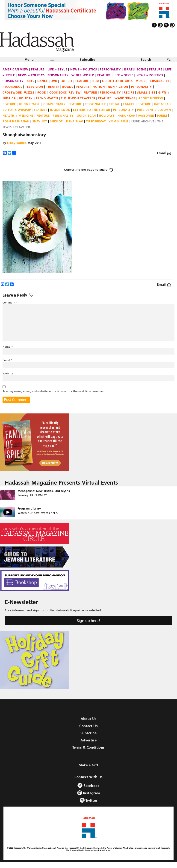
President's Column (154, 110)
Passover (146, 115)
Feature (38, 69)
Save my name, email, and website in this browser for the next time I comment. (54, 391)
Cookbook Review (65, 92)
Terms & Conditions (89, 747)
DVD (54, 81)
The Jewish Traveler (78, 98)
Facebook (88, 785)
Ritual (114, 104)
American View (15, 69)
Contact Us (88, 726)
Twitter (89, 800)
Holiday (26, 98)
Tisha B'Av (74, 121)
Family (129, 104)
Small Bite (146, 92)
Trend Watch (47, 98)
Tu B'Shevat (96, 121)
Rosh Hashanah (16, 121)
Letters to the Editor (92, 110)
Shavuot (40, 121)
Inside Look (60, 110)
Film (96, 81)
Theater (53, 87)
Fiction (99, 87)
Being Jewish (30, 104)
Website (8, 373)
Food (42, 92)
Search (146, 60)
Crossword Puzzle (18, 92)
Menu (29, 60)
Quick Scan (86, 115)
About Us (89, 719)
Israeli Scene (135, 69)
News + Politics (84, 69)
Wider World (83, 75)
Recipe (129, 92)
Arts (30, 81)
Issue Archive (143, 121)
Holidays (107, 115)
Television (34, 87)
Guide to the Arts (117, 81)
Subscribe (87, 60)
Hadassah (162, 104)
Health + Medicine (18, 115)
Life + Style (57, 69)
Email (164, 153)
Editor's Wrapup (17, 110)
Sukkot (56, 121)
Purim (162, 115)
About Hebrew (151, 98)
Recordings (12, 87)
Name (8, 347)
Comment (10, 302)
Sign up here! (88, 621)
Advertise (88, 740)
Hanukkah (126, 115)
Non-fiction (118, 87)
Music (140, 81)
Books (68, 87)
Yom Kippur (118, 121)
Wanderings (125, 98)
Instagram (89, 793)
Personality (110, 69)
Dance (43, 81)
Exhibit (66, 81)
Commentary (55, 104)
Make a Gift (88, 765)
